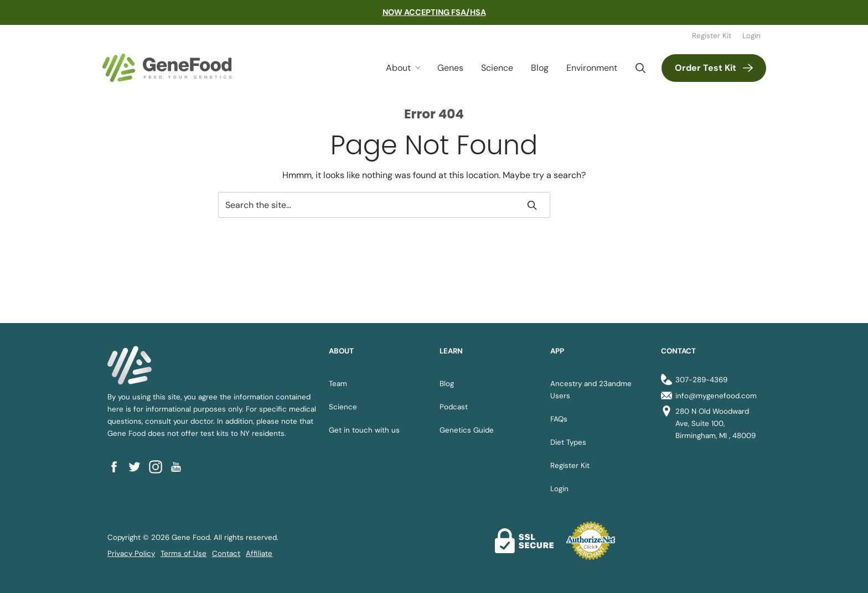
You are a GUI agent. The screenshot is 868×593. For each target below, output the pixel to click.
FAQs (559, 419)
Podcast (454, 407)
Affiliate (259, 553)
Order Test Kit (706, 68)
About (398, 68)
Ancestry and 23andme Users (591, 390)
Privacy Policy (131, 553)
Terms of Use (184, 553)
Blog (540, 68)
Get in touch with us (364, 430)
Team (338, 384)
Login (751, 36)
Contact (226, 553)
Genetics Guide (467, 430)
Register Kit (712, 36)
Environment (592, 68)
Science (497, 68)
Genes (450, 68)
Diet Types (568, 442)
